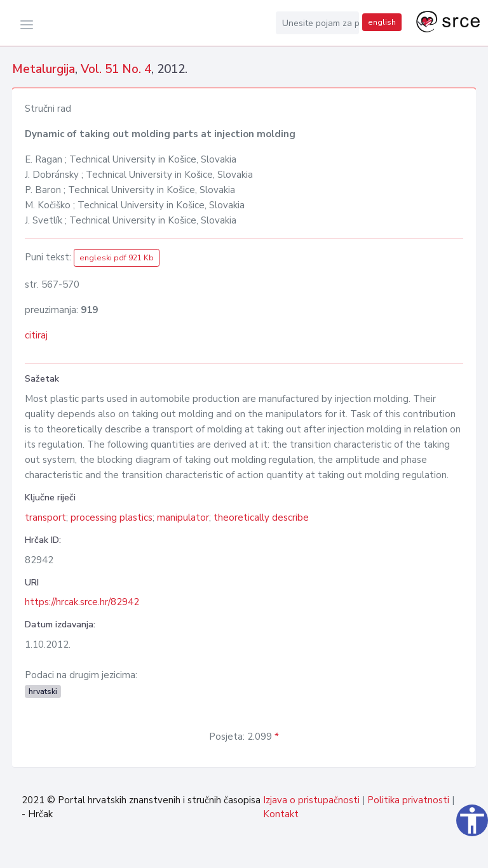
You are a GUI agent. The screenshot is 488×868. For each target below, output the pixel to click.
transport (45, 517)
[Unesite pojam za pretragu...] (318, 23)
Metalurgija (44, 69)
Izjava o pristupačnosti (311, 800)
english (382, 22)
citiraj (36, 335)
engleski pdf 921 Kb (117, 258)
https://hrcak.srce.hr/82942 (82, 602)
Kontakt (281, 814)
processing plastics (112, 517)
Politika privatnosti (408, 800)
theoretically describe (261, 517)
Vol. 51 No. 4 (116, 69)
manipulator (183, 517)
